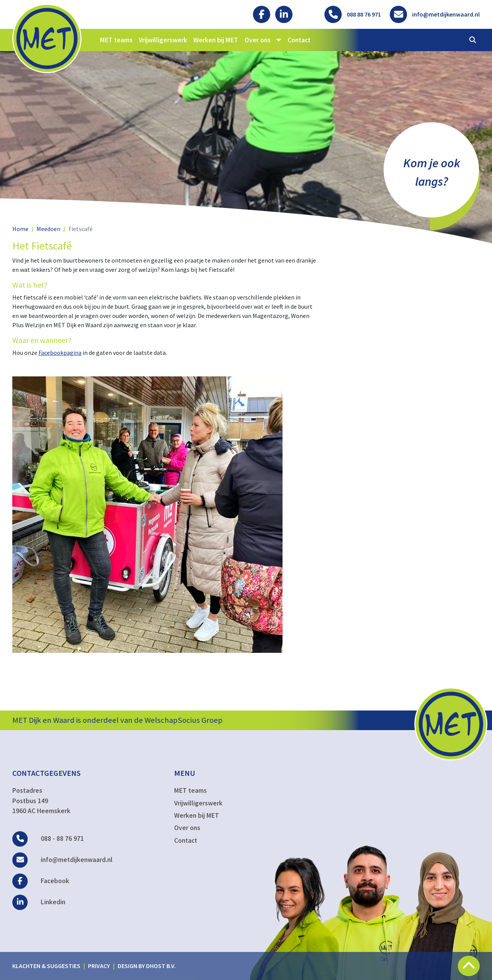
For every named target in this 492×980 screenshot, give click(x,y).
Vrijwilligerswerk (163, 40)
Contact (299, 40)
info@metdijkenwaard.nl (62, 860)
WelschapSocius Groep (184, 720)
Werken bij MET (216, 40)
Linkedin (39, 902)
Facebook (41, 881)
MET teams (116, 40)
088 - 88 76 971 (48, 839)
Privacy (99, 966)
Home (20, 229)
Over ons (187, 828)
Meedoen (48, 229)
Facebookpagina (60, 353)
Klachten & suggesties (46, 966)
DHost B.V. (161, 966)
